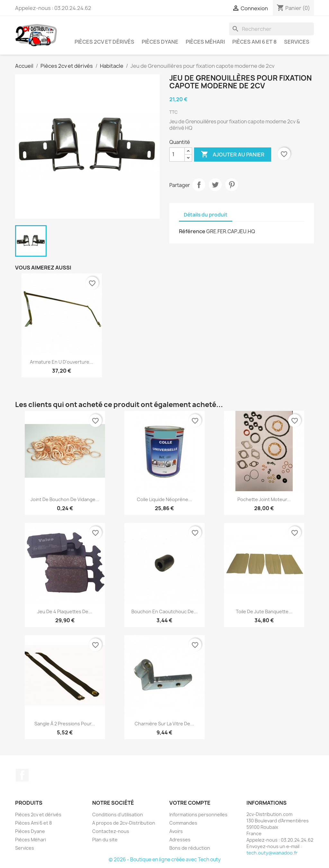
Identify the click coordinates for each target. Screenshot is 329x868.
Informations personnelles (198, 815)
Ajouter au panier (233, 155)
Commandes (183, 823)
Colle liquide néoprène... (164, 499)
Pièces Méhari (205, 42)
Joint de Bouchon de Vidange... (65, 499)
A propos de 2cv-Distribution (124, 823)
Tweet (215, 185)
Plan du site (105, 840)
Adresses (180, 840)
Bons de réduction (190, 848)
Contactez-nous (111, 831)
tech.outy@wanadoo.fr (272, 853)
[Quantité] (177, 155)
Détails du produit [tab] (206, 215)
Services (297, 42)
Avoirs (176, 831)
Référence (192, 231)
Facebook (22, 775)
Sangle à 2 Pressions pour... (65, 724)
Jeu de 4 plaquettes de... (65, 611)
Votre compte (190, 803)
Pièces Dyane (160, 42)
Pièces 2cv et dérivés (104, 42)
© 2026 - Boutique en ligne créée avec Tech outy (165, 859)
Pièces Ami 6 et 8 (254, 42)
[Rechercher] (271, 29)
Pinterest (232, 185)
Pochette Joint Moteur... (264, 499)
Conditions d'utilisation (118, 815)
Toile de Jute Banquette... (264, 611)
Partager (199, 185)
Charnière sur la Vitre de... (164, 724)
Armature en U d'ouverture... (62, 362)
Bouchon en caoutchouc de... (164, 611)
